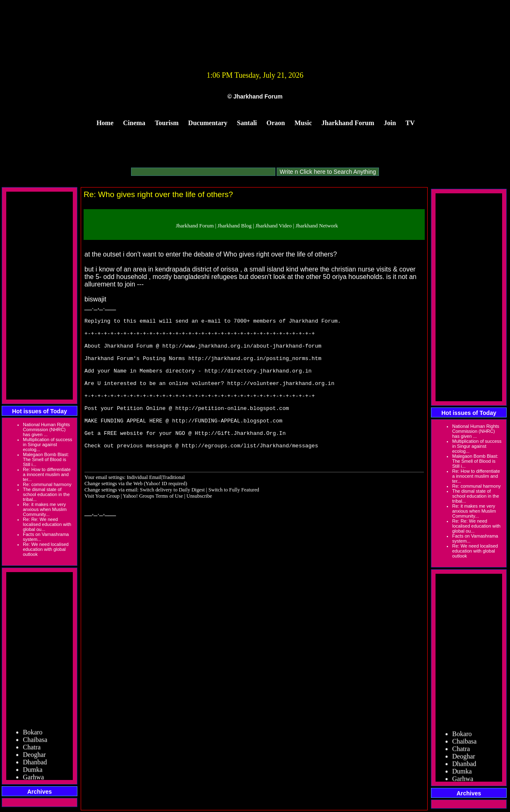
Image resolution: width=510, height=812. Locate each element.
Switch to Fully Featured (234, 516)
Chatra (32, 749)
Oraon (276, 123)
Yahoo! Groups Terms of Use (154, 522)
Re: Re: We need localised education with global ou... (47, 524)
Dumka (33, 771)
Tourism (167, 123)
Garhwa (33, 779)
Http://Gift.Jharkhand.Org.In (240, 457)
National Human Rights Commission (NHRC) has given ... (46, 429)
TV (410, 123)
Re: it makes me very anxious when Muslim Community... (45, 509)
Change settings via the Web (114, 510)
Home (105, 123)
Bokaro (33, 734)
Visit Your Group (103, 522)
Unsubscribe (199, 522)
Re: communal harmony (47, 484)
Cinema (134, 123)
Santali (247, 123)
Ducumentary (208, 123)
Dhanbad (35, 764)
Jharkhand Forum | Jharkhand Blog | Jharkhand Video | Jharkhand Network (257, 226)
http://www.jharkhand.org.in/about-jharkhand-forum (242, 352)
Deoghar (34, 756)
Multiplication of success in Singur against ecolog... (48, 444)
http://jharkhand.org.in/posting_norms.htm (255, 367)
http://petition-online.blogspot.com (232, 427)
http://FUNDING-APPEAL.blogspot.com (227, 442)
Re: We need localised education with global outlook (46, 549)
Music (303, 123)
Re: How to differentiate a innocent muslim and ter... (47, 474)
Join (390, 123)
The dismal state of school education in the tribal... (46, 494)
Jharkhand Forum (348, 123)
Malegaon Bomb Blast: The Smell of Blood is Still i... (46, 459)
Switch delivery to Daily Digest (172, 516)
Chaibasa (35, 741)
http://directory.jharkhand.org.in (258, 382)
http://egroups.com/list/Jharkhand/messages (250, 471)
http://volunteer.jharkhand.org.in (281, 397)
